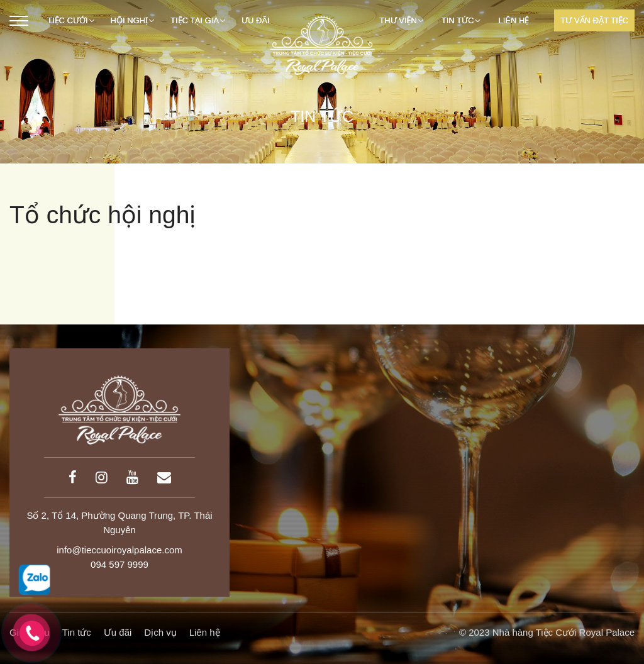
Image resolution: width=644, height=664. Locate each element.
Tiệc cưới (71, 20)
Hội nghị (133, 20)
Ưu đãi (118, 632)
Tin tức (461, 20)
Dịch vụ (160, 632)
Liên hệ (514, 20)
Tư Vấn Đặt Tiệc (594, 20)
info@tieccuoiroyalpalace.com (119, 550)
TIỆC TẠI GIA (198, 20)
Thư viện (401, 20)
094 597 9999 (119, 564)
